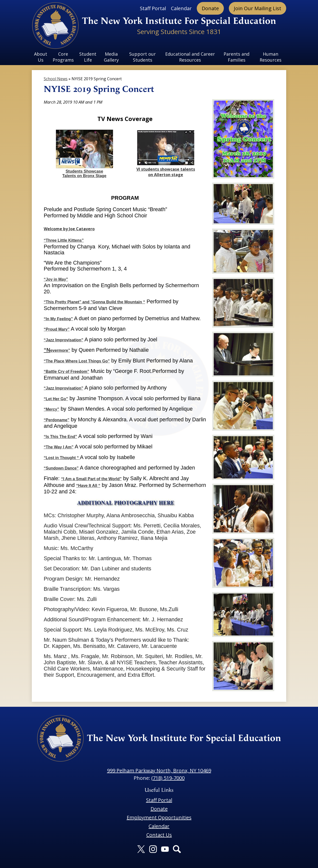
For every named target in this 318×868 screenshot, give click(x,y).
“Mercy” (51, 409)
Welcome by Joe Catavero (69, 229)
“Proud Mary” (57, 329)
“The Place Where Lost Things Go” (77, 361)
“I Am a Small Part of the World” (91, 479)
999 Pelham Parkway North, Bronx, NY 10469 (159, 770)
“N (47, 350)
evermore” (60, 350)
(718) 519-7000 (168, 778)
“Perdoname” (57, 420)
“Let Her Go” (56, 399)
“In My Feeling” (58, 319)
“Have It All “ (88, 486)
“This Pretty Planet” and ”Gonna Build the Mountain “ (94, 302)
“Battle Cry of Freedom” (66, 372)
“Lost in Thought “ (62, 458)
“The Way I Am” (59, 447)
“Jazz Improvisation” (63, 340)
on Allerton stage (166, 175)
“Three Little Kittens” (64, 240)
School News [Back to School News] (56, 79)
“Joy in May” (56, 279)
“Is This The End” (60, 437)
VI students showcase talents (166, 169)
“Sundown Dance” (61, 468)
